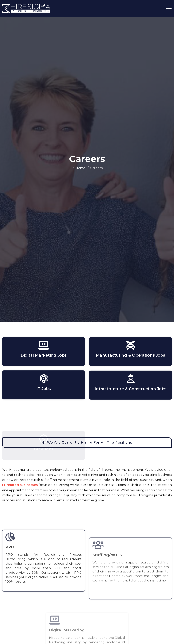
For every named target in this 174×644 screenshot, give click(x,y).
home (78, 169)
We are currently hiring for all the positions (87, 442)
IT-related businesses (20, 498)
